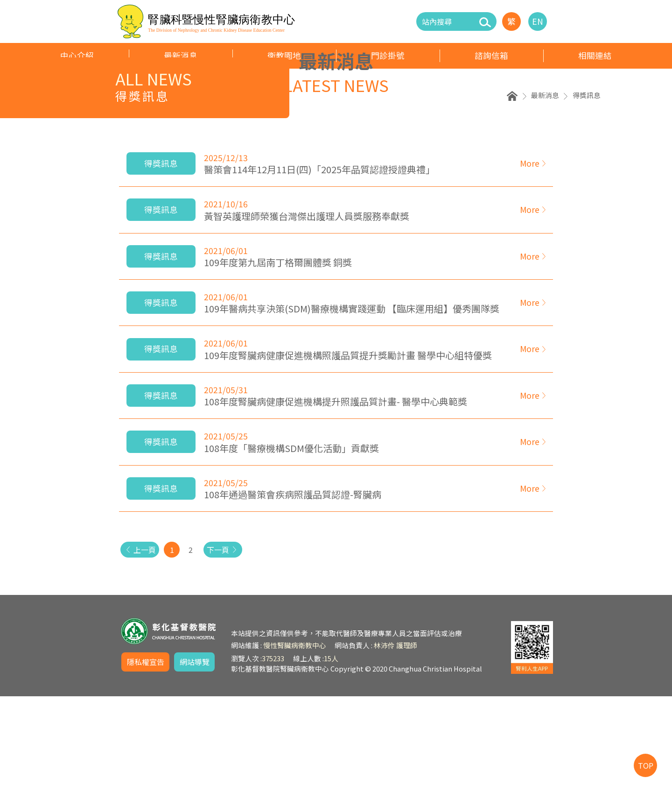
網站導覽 (195, 757)
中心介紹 (77, 55)
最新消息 (181, 55)
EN (538, 21)
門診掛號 (388, 55)
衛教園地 (284, 55)
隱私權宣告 (146, 757)
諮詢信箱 (491, 55)
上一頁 (142, 645)
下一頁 (230, 645)
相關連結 (595, 55)
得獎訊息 (587, 191)
